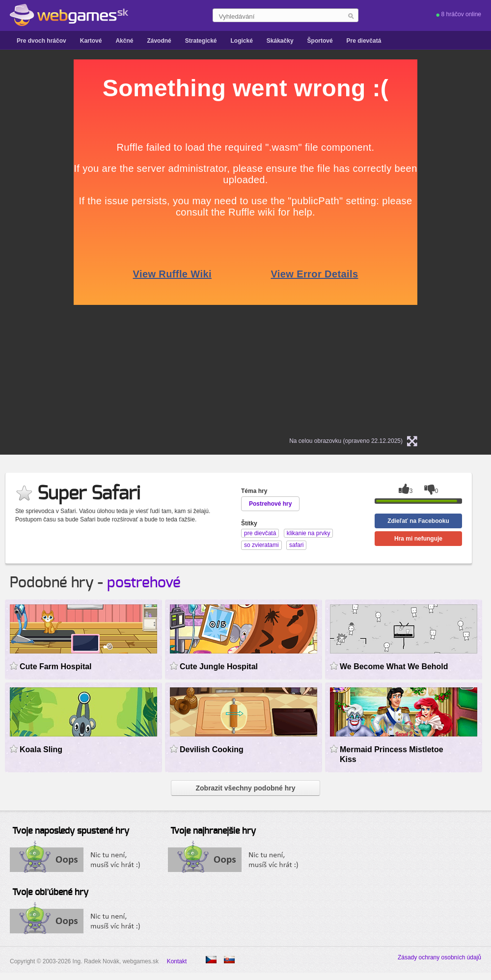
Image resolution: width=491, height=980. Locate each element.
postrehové (144, 583)
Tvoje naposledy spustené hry (71, 831)
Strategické (201, 41)
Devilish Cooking (212, 749)
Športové (320, 41)
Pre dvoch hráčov (41, 41)
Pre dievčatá (364, 41)
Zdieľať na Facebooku (418, 521)
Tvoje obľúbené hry (50, 893)
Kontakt (177, 961)
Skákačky (280, 41)
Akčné (124, 41)
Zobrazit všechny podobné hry (245, 788)
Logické (241, 41)
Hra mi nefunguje (418, 539)
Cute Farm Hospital (56, 667)
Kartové (91, 41)
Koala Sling (41, 749)
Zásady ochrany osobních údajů (439, 957)
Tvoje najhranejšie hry (213, 831)
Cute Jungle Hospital (219, 667)
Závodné (159, 41)
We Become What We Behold (394, 667)
